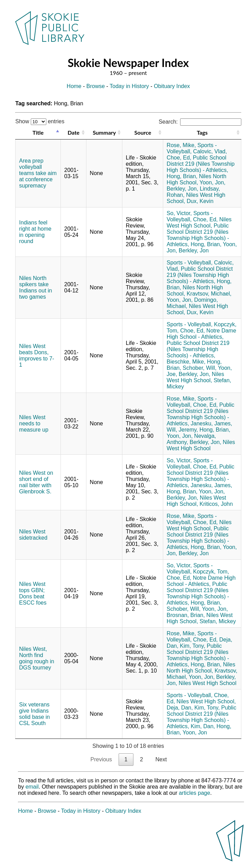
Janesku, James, (211, 423)
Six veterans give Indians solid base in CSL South (34, 714)
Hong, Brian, (182, 176)
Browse (96, 86)
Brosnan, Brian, (186, 615)
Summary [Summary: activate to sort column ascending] (104, 132)
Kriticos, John (216, 504)
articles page (194, 793)
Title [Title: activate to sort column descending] (38, 132)
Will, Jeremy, (182, 430)
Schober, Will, (199, 368)
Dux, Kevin (200, 201)
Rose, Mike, (181, 145)
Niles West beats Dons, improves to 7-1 (36, 355)
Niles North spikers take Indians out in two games (35, 287)
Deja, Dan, (180, 708)
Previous (101, 759)
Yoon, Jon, (212, 182)
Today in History (129, 86)
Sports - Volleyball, (190, 216)
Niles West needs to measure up (34, 423)
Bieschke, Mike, (186, 362)
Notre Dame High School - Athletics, (201, 334)
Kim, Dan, (203, 726)
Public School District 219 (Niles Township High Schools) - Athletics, (201, 164)
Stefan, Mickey (218, 621)
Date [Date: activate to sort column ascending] (73, 132)
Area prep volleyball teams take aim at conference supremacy (38, 173)
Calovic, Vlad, (210, 151)
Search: (200, 122)
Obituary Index (172, 86)
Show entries (40, 121)
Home (74, 86)
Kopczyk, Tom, (211, 572)
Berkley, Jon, (182, 189)
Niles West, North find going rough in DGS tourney (36, 658)
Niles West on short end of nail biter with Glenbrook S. (36, 482)
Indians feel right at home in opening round (35, 232)
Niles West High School (201, 445)
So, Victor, (179, 213)
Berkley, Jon (194, 250)
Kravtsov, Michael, (209, 294)
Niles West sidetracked (33, 535)
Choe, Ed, (179, 158)
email (32, 787)
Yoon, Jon (195, 732)
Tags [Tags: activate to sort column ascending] (202, 132)
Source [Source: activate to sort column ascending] (143, 132)
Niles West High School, (199, 223)
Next (161, 759)
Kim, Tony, (192, 646)
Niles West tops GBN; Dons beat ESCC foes (33, 593)
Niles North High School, (197, 179)
